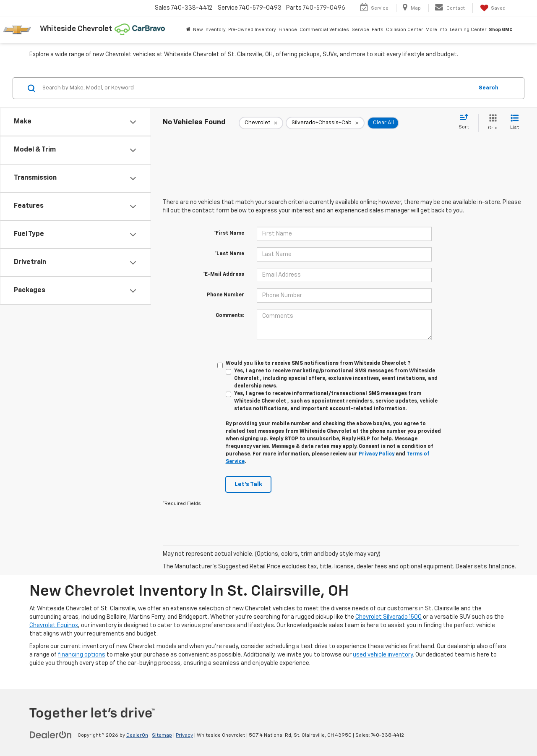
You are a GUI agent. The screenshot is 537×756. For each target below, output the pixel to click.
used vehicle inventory (383, 655)
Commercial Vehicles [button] (324, 30)
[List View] (515, 123)
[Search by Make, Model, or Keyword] (257, 88)
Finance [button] (288, 30)
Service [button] (360, 30)
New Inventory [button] (209, 30)
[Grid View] (491, 123)
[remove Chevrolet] (261, 123)
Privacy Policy (377, 454)
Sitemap (162, 735)
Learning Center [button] (468, 30)
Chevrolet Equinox (54, 625)
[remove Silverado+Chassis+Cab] (325, 123)
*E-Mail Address (224, 275)
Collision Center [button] (404, 30)
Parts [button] (378, 30)
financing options (82, 655)
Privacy (184, 735)
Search (489, 88)
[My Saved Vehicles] (492, 8)
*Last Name (229, 254)
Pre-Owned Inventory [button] (252, 30)
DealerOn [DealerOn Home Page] (137, 735)
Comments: (230, 316)
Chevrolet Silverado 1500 (388, 617)
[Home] (188, 30)
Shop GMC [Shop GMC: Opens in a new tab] (501, 30)
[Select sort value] (466, 122)
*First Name (229, 233)
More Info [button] (436, 30)
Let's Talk (248, 484)
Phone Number (225, 295)
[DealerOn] (51, 735)
